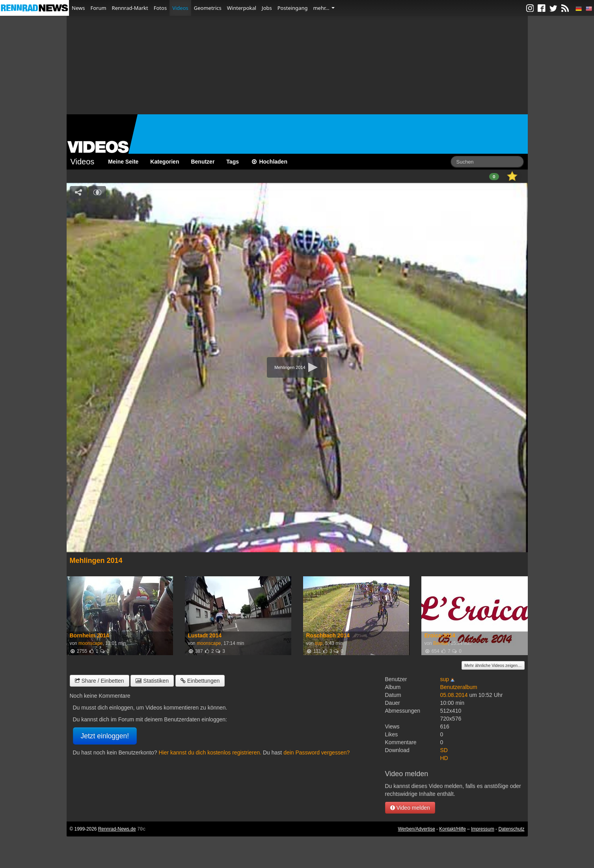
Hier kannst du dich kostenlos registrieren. (210, 753)
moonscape (90, 643)
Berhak (441, 643)
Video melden (410, 808)
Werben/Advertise (416, 829)
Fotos (160, 8)
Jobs (267, 8)
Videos (180, 8)
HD (444, 758)
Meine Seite (123, 162)
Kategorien (165, 162)
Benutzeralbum (459, 687)
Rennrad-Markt (130, 8)
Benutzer (203, 162)
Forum (98, 8)
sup (319, 643)
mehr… (324, 8)
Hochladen (269, 162)
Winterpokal (242, 8)
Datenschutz (511, 829)
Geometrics (208, 8)
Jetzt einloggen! (105, 736)
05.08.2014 (454, 695)
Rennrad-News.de (117, 829)
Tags (233, 162)
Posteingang (293, 8)
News (78, 8)
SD (444, 750)
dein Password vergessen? (317, 753)
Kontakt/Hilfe (452, 829)
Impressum (483, 829)
